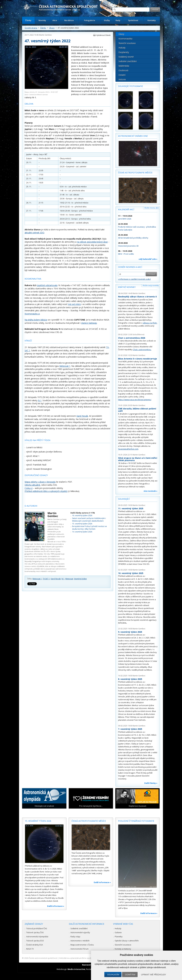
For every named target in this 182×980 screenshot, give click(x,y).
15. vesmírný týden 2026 (82, 524)
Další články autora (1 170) (83, 513)
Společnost (133, 20)
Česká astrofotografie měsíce (135, 173)
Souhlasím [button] (113, 975)
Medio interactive (76, 969)
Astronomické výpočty (80, 932)
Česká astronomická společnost (43, 958)
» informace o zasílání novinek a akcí (134, 279)
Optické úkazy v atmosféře (127, 941)
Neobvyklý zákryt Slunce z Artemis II (137, 297)
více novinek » (150, 491)
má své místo (74, 304)
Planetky (119, 937)
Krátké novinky (127, 287)
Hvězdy (122, 48)
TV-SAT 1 (46, 579)
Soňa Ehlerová (138, 335)
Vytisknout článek (103, 35)
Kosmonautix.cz (32, 314)
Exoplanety (124, 52)
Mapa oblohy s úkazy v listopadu (40, 482)
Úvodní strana (31, 28)
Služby (107, 20)
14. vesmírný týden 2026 (82, 532)
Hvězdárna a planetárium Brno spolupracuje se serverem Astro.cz (88, 958)
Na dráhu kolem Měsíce (36, 320)
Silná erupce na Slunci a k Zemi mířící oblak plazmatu (138, 459)
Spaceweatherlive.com (128, 449)
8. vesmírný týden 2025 (130, 679)
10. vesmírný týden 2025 (131, 573)
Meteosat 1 (65, 366)
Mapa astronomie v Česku (82, 945)
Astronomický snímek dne (133, 136)
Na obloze (69, 20)
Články (28, 20)
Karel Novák (82, 416)
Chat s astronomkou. (142, 350)
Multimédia (124, 66)
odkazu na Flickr (150, 323)
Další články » (151, 783)
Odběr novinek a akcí (130, 267)
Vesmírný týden (80, 579)
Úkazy (52, 28)
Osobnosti (123, 70)
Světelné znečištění (128, 61)
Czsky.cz (29, 488)
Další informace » (56, 906)
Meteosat (69, 579)
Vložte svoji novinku (151, 285)
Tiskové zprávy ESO (35, 941)
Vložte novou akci (152, 208)
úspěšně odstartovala (47, 285)
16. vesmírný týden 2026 (82, 515)
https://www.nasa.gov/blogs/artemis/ (135, 400)
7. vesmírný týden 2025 (130, 729)
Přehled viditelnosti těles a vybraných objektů (46, 491)
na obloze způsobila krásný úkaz (92, 242)
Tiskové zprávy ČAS (35, 932)
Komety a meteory (123, 949)
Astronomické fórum (79, 949)
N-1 (40, 400)
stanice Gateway (89, 323)
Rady (118, 20)
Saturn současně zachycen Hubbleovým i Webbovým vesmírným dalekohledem (89, 520)
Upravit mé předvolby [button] (153, 975)
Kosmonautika (125, 39)
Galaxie (118, 932)
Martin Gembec (46, 35)
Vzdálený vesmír (126, 57)
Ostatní (122, 75)
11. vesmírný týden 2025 (131, 508)
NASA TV (30, 949)
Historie (122, 79)
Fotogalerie (90, 20)
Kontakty (152, 20)
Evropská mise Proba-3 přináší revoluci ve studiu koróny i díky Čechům (89, 528)
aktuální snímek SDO (34, 233)
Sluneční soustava (127, 43)
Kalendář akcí (126, 209)
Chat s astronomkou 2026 (132, 338)
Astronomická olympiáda (37, 937)
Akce (55, 20)
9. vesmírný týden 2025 (130, 632)
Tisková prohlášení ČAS (37, 928)
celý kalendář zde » (148, 259)
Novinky (42, 20)
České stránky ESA (35, 945)
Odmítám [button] (130, 975)
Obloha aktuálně (32, 485)
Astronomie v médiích (80, 941)
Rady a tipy (75, 937)
